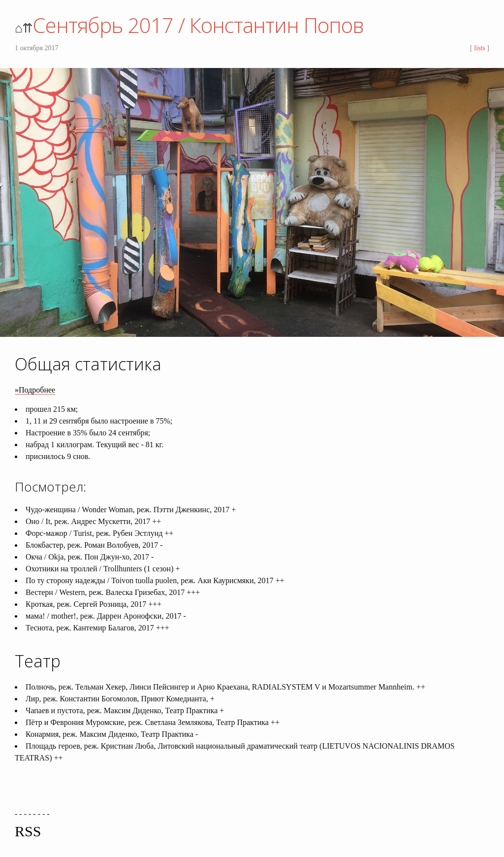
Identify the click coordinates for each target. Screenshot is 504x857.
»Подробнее (35, 390)
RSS (28, 831)
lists (480, 48)
